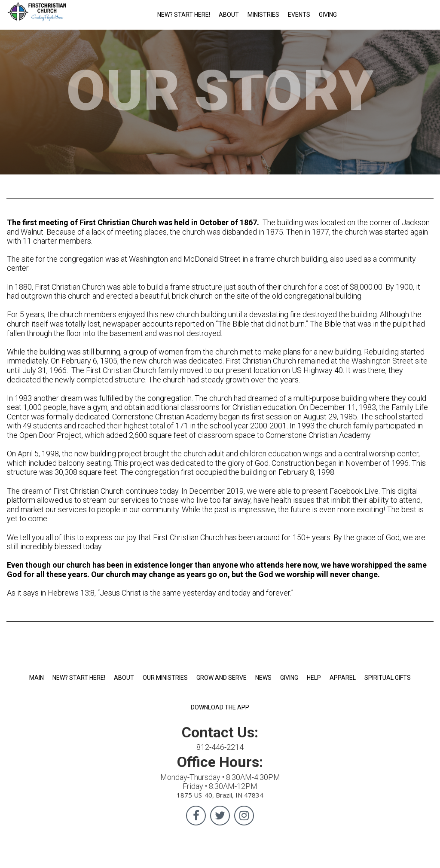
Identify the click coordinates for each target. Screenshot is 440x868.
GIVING (328, 15)
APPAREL (343, 678)
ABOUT (229, 15)
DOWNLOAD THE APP (220, 707)
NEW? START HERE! (184, 15)
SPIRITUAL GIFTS (388, 678)
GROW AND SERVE (222, 678)
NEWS (263, 678)
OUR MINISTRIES (165, 678)
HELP (314, 678)
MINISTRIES (263, 15)
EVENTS (299, 15)
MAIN (37, 678)
